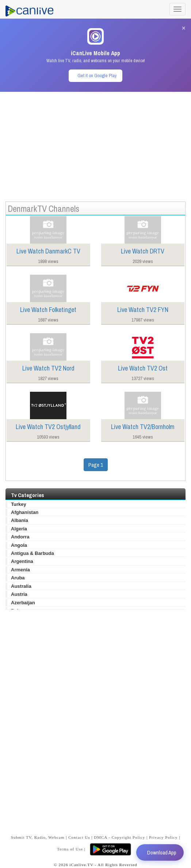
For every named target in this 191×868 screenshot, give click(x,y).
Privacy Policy (163, 837)
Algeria (19, 529)
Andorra (20, 537)
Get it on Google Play (97, 76)
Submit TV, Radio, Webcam (38, 837)
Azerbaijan (23, 603)
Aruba (18, 578)
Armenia (20, 570)
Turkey (19, 504)
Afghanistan (25, 512)
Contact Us (79, 837)
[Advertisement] (95, 143)
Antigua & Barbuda (33, 553)
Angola (19, 545)
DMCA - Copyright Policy (119, 837)
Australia (21, 586)
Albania (20, 520)
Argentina (22, 561)
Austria (19, 594)
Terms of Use (70, 849)
